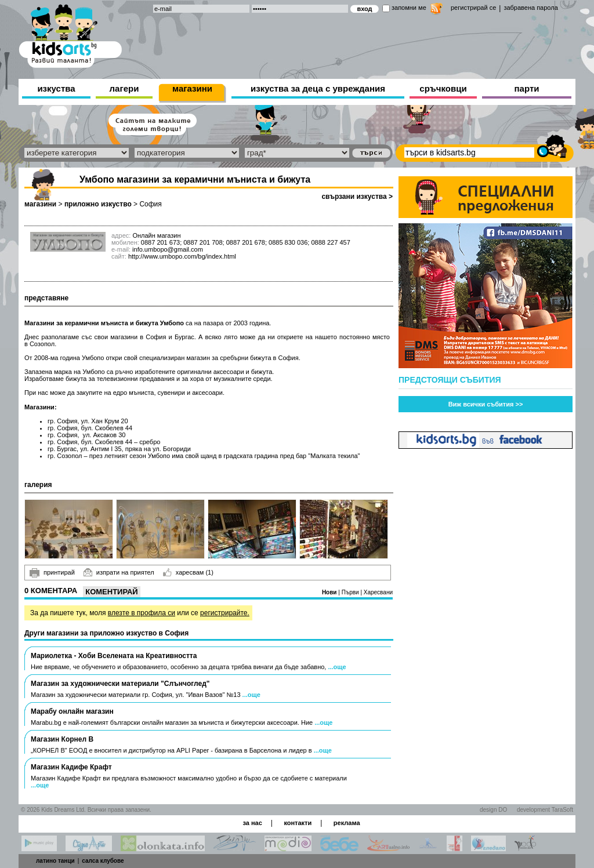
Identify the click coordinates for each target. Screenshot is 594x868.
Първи (351, 592)
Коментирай (111, 592)
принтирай (52, 573)
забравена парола (530, 8)
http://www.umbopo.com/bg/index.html (182, 256)
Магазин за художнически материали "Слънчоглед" (120, 684)
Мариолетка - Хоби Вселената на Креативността (114, 656)
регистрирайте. (225, 613)
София (150, 204)
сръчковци (443, 88)
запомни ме (409, 8)
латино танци (55, 861)
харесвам (188, 572)
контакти (298, 823)
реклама (347, 823)
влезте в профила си (142, 613)
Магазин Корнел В (62, 739)
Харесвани (378, 592)
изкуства (56, 88)
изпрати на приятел (119, 572)
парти (527, 88)
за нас (252, 823)
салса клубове (103, 861)
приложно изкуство (98, 204)
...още (337, 667)
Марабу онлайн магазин (72, 711)
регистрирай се (473, 8)
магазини (192, 88)
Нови (330, 592)
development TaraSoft (545, 810)
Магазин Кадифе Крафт (71, 767)
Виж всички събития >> (486, 404)
